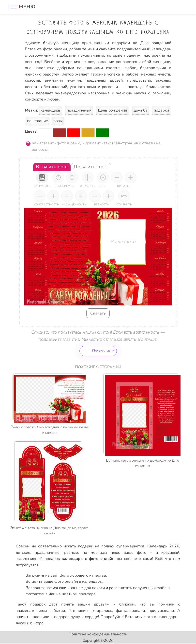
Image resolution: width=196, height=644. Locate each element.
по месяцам (95, 553)
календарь (50, 110)
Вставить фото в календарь (151, 617)
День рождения (112, 110)
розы (58, 121)
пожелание (38, 121)
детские (23, 553)
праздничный (79, 110)
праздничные (47, 553)
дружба (141, 110)
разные (71, 553)
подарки (161, 110)
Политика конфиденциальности (98, 634)
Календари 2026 (163, 546)
